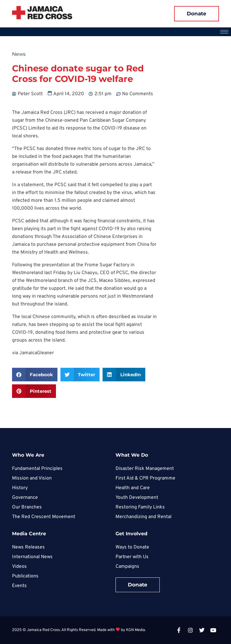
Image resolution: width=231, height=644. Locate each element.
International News (32, 557)
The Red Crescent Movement (44, 517)
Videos (19, 567)
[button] (35, 375)
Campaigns (127, 567)
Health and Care (133, 488)
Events (19, 586)
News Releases (28, 547)
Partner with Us (132, 557)
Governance (25, 498)
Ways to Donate (132, 547)
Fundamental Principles (37, 469)
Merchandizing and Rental (143, 517)
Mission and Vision (32, 478)
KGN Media (136, 630)
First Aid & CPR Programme (145, 478)
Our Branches (27, 507)
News (19, 54)
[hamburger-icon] (224, 32)
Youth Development (137, 498)
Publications (25, 576)
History (20, 488)
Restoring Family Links (140, 507)
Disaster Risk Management (145, 469)
